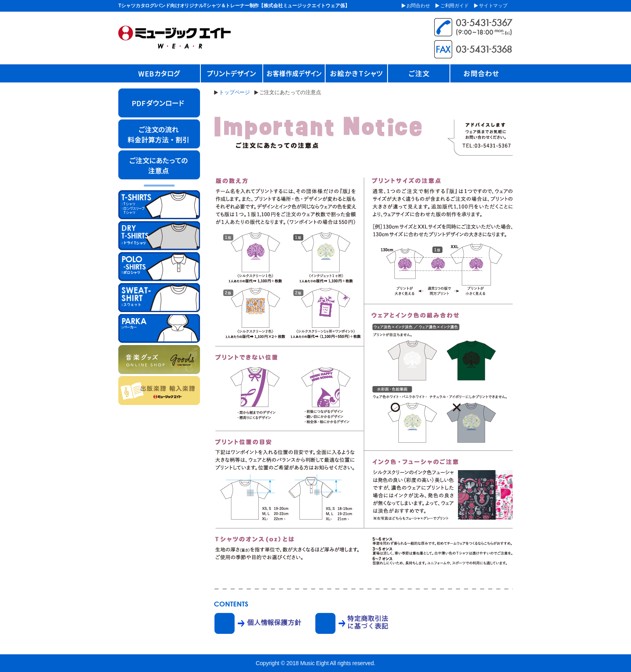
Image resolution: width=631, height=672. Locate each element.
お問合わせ (418, 6)
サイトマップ (493, 6)
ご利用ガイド (455, 6)
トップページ (234, 92)
